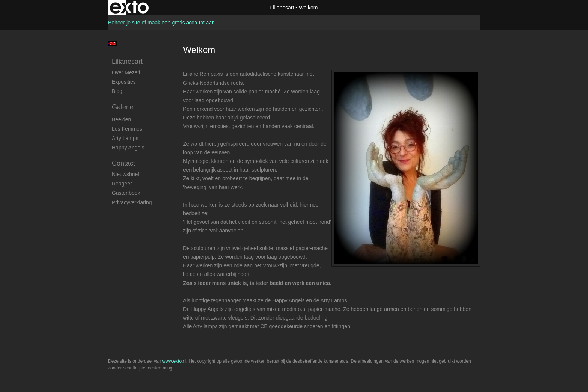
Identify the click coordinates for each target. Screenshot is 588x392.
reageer (122, 184)
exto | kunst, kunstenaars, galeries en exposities (129, 8)
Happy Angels (128, 148)
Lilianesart (282, 8)
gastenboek (126, 193)
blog (117, 91)
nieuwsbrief (125, 174)
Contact (123, 163)
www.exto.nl (174, 361)
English (112, 44)
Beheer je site (124, 23)
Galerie (123, 107)
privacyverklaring (132, 202)
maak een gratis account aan (181, 23)
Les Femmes (127, 129)
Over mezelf (126, 72)
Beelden (121, 119)
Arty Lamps (125, 138)
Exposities (124, 82)
